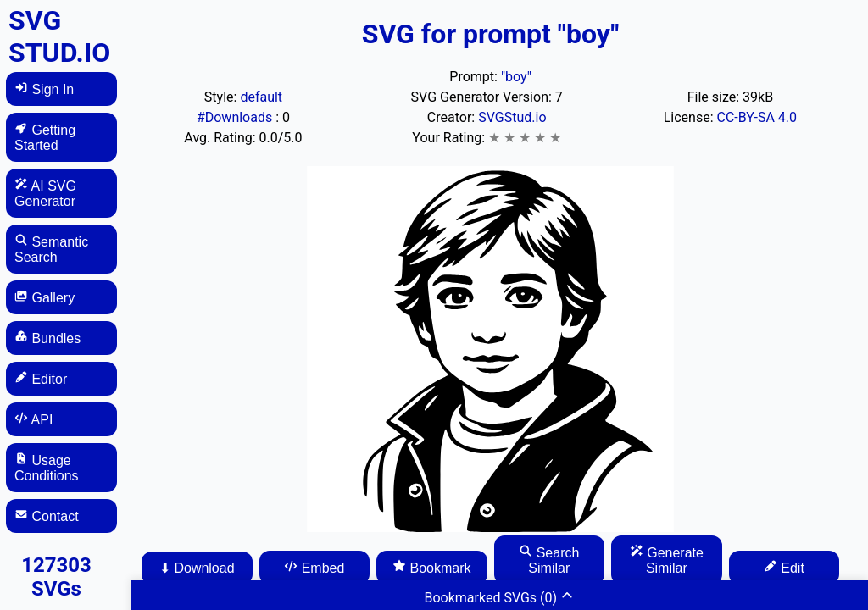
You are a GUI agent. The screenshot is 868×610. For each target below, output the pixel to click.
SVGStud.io (512, 117)
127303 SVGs (56, 577)
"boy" (516, 77)
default (261, 97)
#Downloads (236, 117)
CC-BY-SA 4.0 (757, 117)
